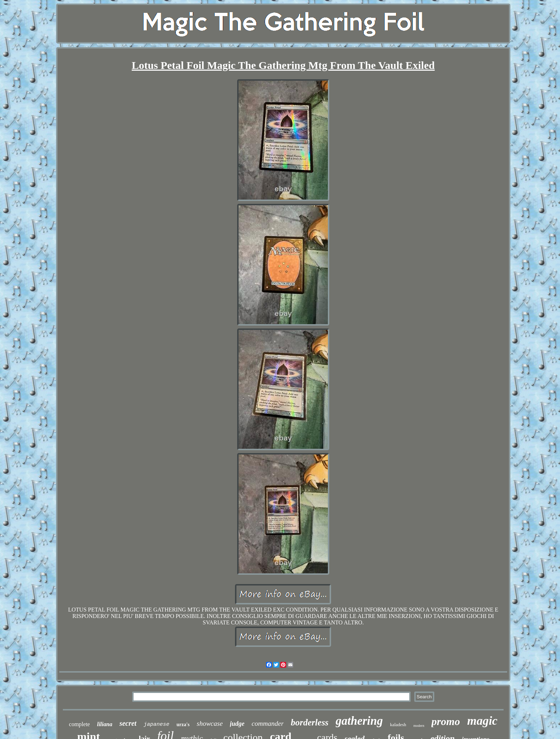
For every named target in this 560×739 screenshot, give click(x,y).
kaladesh (398, 725)
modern (419, 726)
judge (237, 724)
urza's (183, 725)
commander (268, 723)
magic (482, 721)
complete (79, 724)
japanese (156, 725)
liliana (105, 724)
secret (128, 723)
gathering (359, 721)
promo (446, 721)
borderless (310, 722)
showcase (210, 723)
